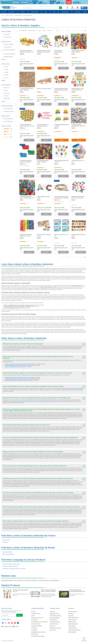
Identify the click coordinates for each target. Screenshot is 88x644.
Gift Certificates (53, 620)
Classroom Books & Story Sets (11, 564)
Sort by (44, 31)
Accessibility (34, 630)
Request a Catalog (73, 612)
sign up (19, 615)
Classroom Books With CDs (10, 566)
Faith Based (71, 614)
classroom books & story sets (18, 401)
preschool (73, 286)
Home (3, 15)
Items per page (32, 31)
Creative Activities (72, 628)
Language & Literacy (19, 15)
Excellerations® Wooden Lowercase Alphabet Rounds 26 (77, 591)
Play (54, 12)
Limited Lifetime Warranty (37, 618)
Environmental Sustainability (38, 636)
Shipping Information (54, 614)
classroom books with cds (32, 401)
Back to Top (84, 639)
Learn (46, 12)
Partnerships (34, 628)
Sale (86, 12)
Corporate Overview (36, 614)
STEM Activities (72, 626)
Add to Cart (29, 68)
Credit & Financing (54, 624)
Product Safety (35, 634)
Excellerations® (44, 287)
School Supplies (65, 12)
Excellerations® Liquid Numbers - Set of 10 (21, 591)
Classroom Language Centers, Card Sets (14, 569)
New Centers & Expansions (74, 630)
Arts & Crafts (12, 12)
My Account (52, 626)
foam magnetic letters (19, 580)
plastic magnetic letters (54, 580)
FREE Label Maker (72, 632)
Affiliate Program (72, 622)
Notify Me (44, 68)
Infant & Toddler (35, 12)
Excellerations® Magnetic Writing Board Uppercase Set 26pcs (19, 380)
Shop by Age (78, 12)
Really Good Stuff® (52, 287)
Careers (33, 616)
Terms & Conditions (36, 624)
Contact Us (52, 612)
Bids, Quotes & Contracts (55, 628)
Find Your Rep (53, 630)
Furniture (23, 12)
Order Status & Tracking (55, 616)
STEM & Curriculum (9, 15)
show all (3, 59)
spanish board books (43, 580)
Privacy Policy (34, 620)
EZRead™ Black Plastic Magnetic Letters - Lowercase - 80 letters (49, 591)
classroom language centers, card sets (49, 401)
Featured (3, 12)
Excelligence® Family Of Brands (38, 632)
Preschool (5, 542)
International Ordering (55, 622)
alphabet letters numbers (7, 580)
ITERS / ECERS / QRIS (73, 618)
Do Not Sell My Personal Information (39, 622)
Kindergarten (6, 540)
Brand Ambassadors (73, 624)
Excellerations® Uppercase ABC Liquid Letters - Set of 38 (17, 306)
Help (67, 8)
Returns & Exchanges (55, 618)
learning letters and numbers (31, 580)
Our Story (33, 612)
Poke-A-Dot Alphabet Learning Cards (12, 308)
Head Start (71, 616)
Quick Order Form (72, 620)
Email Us (17, 627)
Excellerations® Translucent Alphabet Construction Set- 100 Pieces (20, 377)
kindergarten (79, 286)
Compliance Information (37, 626)
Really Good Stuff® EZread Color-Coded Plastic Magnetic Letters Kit (19, 305)
